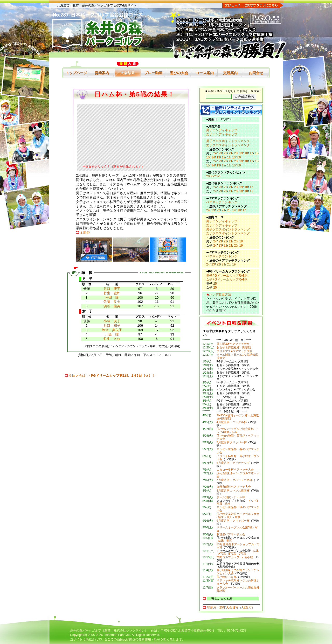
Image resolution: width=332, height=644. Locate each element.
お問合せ (256, 73)
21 (230, 153)
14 (213, 157)
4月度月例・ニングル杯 (232, 422)
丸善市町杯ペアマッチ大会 (234, 487)
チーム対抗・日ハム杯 (231, 497)
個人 (229, 517)
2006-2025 (214, 176)
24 (215, 153)
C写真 (242, 554)
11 (229, 157)
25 (215, 284)
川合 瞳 (112, 334)
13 (218, 157)
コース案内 (205, 73)
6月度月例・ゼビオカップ (233, 463)
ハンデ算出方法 (220, 295)
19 (241, 153)
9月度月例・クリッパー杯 (233, 521)
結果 (235, 432)
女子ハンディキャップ (222, 134)
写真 (238, 517)
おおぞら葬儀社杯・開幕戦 (234, 347)
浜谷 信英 (112, 306)
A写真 (222, 554)
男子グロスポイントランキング (228, 141)
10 (234, 157)
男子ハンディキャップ (222, 130)
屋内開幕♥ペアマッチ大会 (233, 344)
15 (208, 157)
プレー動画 (153, 73)
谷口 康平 (112, 289)
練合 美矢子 (112, 330)
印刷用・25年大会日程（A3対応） (231, 607)
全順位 (85, 232)
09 (239, 157)
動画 (229, 541)
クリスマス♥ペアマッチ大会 (235, 351)
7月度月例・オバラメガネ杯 (234, 480)
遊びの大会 (179, 73)
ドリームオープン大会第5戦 (234, 527)
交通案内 (230, 73)
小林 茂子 (112, 321)
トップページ (76, 73)
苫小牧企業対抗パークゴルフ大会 (238, 514)
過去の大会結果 (222, 599)
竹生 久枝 (112, 339)
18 (246, 153)
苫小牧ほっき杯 (227, 577)
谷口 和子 (112, 325)
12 (223, 157)
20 (236, 153)
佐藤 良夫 (112, 302)
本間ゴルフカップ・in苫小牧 (235, 557)
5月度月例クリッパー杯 (232, 442)
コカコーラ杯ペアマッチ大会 (235, 470)
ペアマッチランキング (222, 202)
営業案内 (102, 73)
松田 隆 (112, 297)
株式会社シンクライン (129, 631)
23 (220, 153)
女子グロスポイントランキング (228, 145)
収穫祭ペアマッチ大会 (231, 534)
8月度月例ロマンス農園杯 (233, 491)
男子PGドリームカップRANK (227, 276)
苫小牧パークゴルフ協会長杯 (235, 429)
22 (225, 153)
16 (257, 153)
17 (251, 153)
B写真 (232, 554)
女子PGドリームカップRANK (227, 279)
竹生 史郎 (112, 293)
